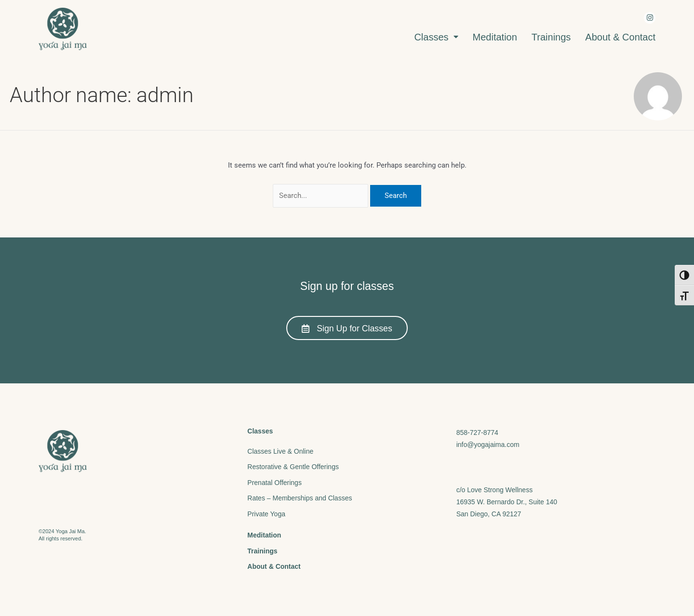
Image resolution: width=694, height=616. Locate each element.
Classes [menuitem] (436, 37)
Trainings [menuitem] (551, 37)
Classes (260, 431)
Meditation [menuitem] (495, 37)
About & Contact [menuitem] (620, 37)
